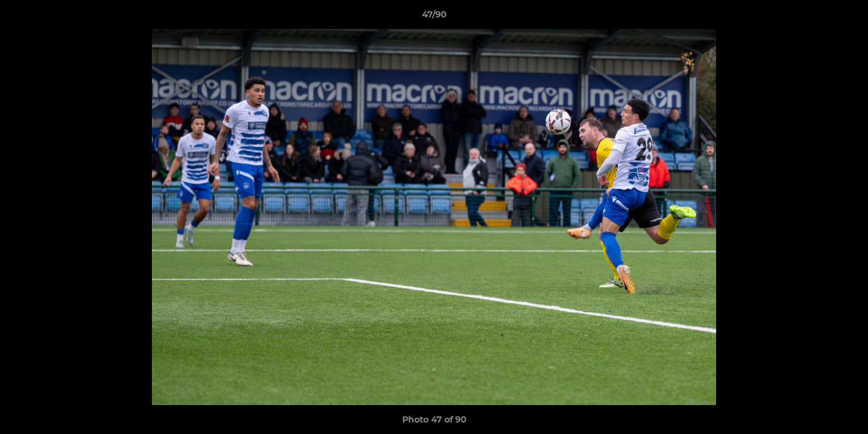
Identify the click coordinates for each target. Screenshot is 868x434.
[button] (846, 17)
